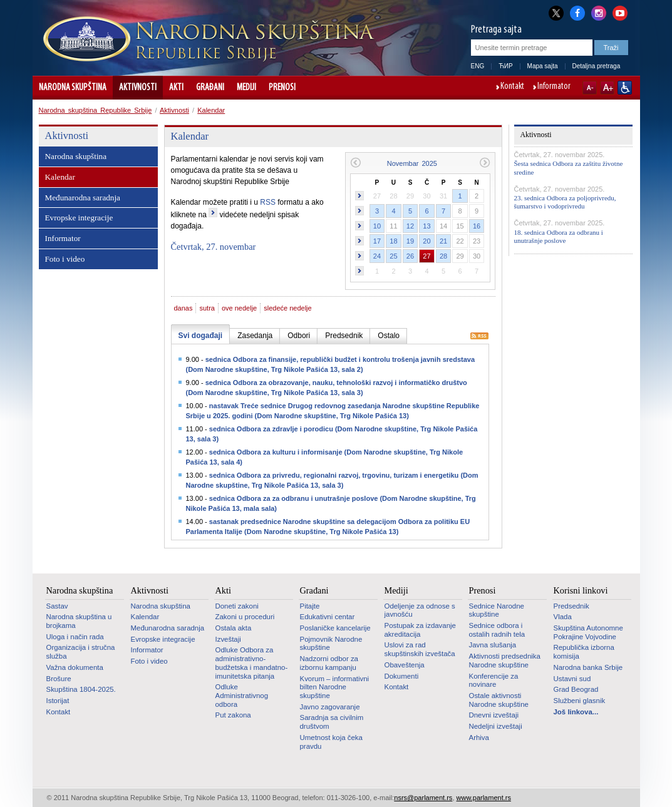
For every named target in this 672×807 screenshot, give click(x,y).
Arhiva (479, 738)
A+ (607, 88)
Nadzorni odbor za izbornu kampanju (329, 663)
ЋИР (505, 66)
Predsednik (571, 606)
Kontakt (512, 87)
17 (377, 241)
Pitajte (310, 606)
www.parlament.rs (484, 798)
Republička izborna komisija (584, 652)
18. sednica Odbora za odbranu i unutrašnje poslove (559, 236)
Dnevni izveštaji (494, 715)
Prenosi (282, 88)
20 (426, 241)
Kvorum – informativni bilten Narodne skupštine (335, 687)
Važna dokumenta (75, 667)
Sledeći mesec (485, 162)
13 (426, 226)
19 (410, 241)
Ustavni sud (572, 679)
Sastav (57, 606)
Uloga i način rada (75, 637)
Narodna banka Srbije (588, 667)
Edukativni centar (328, 617)
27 (426, 256)
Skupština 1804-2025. (81, 689)
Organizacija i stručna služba (81, 652)
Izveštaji (228, 639)
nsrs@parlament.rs (423, 798)
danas (184, 308)
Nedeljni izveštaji (496, 726)
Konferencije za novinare (494, 681)
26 (410, 256)
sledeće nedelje (287, 308)
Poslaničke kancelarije (335, 628)
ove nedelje (239, 308)
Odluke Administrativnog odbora (242, 695)
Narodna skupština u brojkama (79, 621)
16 (477, 226)
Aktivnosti (138, 88)
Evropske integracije (79, 218)
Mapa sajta (543, 66)
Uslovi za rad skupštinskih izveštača (420, 649)
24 (377, 256)
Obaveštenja (405, 665)
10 (377, 226)
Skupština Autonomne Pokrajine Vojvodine (588, 632)
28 (443, 256)
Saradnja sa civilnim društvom (332, 722)
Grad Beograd (576, 689)
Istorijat (58, 701)
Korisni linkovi (581, 590)
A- (590, 88)
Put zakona (233, 715)
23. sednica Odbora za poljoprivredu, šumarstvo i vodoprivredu (565, 202)
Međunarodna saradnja (83, 198)
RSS (268, 202)
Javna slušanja (493, 645)
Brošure (59, 679)
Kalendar (211, 110)
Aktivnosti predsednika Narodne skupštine (505, 661)
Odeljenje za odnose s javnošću (420, 610)
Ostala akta (234, 628)
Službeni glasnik (580, 701)
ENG (478, 66)
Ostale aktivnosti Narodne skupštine (499, 700)
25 (393, 256)
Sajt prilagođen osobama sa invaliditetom (625, 88)
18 (393, 241)
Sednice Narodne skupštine (497, 610)
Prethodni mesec (355, 162)
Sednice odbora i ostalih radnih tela (497, 630)
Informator (554, 87)
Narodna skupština (73, 88)
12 (410, 226)
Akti (176, 88)
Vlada (563, 617)
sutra (207, 308)
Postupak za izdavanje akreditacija (420, 630)
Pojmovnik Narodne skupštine (331, 644)
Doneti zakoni (237, 606)
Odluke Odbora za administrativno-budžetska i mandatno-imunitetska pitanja (252, 663)
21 (443, 241)
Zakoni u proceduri (245, 617)
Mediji (246, 88)
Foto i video (65, 259)
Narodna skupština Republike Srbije (96, 110)
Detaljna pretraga (597, 66)
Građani (210, 88)
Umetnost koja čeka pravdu (331, 742)
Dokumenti (402, 676)
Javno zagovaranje (330, 707)
